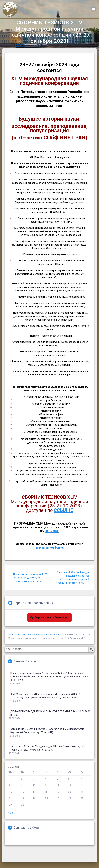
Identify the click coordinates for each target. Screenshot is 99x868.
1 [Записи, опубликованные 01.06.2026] (10, 788)
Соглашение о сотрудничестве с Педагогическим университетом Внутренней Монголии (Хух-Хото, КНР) (47, 740)
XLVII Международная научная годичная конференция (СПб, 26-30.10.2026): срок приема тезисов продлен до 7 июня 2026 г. (46, 705)
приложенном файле (49, 557)
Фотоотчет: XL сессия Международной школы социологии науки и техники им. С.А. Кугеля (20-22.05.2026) (48, 757)
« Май (11, 822)
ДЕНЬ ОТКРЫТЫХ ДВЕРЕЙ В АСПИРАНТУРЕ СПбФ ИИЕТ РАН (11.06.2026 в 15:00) (50, 722)
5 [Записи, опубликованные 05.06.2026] (57, 788)
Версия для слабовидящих (50, 627)
